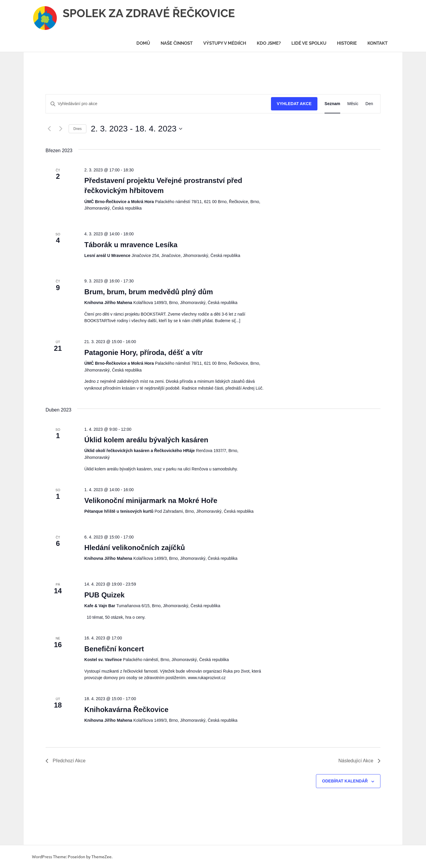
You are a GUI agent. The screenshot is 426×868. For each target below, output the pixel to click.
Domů (143, 43)
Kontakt (377, 43)
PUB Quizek (104, 595)
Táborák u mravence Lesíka (131, 245)
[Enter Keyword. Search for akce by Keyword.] (158, 104)
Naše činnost (177, 43)
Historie (347, 43)
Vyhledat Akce (294, 104)
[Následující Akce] (61, 129)
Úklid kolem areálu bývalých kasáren (146, 440)
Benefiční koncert (114, 649)
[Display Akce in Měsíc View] (353, 104)
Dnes (78, 129)
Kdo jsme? (269, 43)
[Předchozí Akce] (49, 129)
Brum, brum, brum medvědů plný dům (149, 292)
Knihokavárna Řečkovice (126, 709)
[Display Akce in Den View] (369, 104)
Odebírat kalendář (345, 781)
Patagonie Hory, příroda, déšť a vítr (144, 352)
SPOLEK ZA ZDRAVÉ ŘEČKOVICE (149, 13)
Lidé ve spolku (309, 43)
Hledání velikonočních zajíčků (135, 548)
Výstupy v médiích (225, 43)
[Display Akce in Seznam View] (332, 104)
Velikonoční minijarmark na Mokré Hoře (151, 500)
